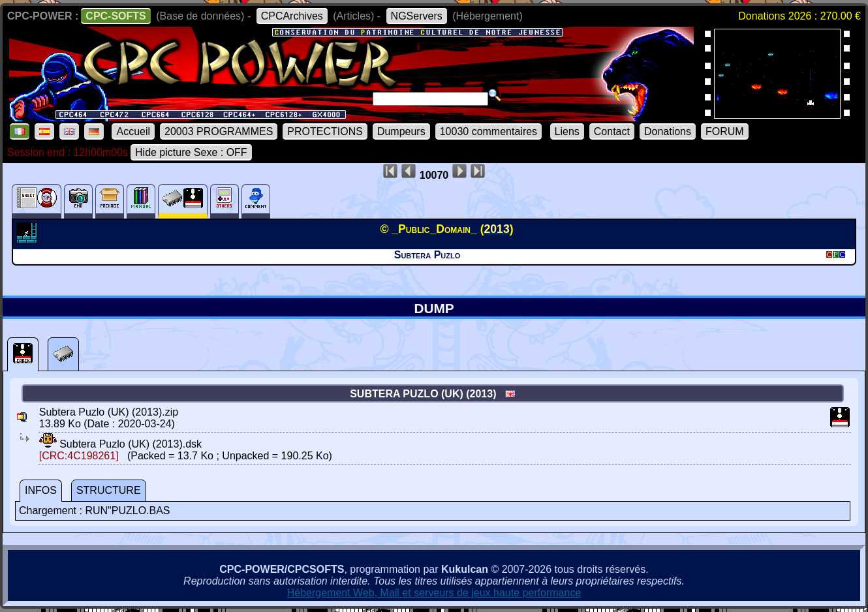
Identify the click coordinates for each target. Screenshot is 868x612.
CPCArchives (292, 16)
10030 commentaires (488, 131)
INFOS (41, 490)
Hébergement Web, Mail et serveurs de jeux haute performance (434, 593)
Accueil (133, 131)
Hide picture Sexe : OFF (191, 152)
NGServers (417, 16)
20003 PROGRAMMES (219, 131)
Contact (612, 131)
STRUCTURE (109, 490)
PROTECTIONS (325, 131)
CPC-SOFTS (116, 16)
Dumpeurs (401, 131)
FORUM (725, 131)
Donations (668, 131)
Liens (567, 131)
